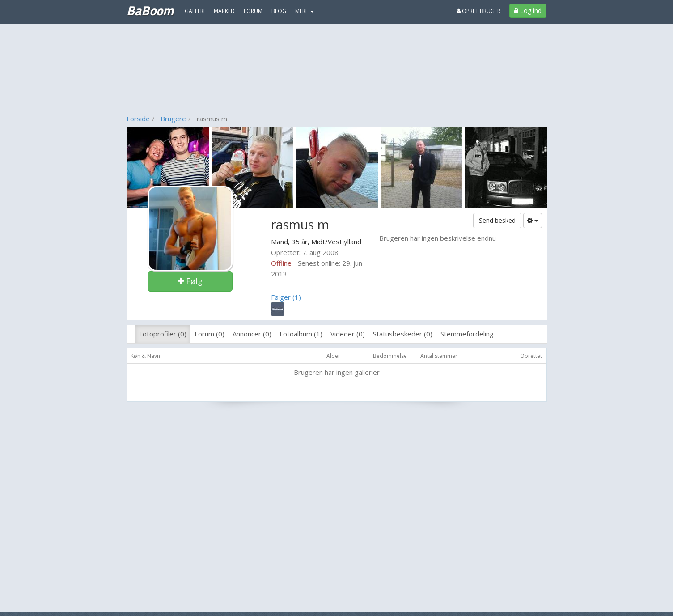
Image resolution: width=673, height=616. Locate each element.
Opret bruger (478, 11)
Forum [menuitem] (253, 11)
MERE (305, 11)
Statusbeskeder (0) (403, 334)
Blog (279, 11)
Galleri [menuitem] (195, 11)
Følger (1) (286, 297)
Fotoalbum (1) (301, 334)
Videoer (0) (348, 334)
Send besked (497, 220)
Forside (138, 119)
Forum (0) (210, 334)
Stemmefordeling (467, 334)
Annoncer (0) (252, 334)
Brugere (173, 119)
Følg (190, 281)
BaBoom (150, 10)
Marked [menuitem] (224, 11)
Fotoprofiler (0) (163, 334)
